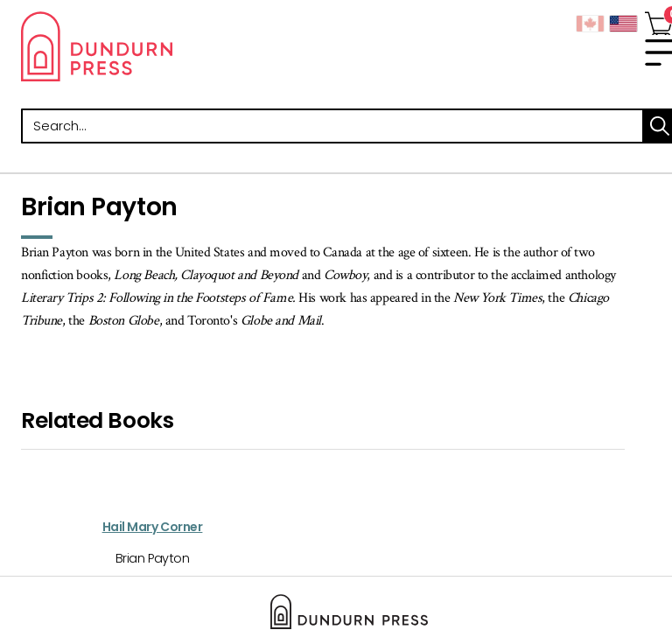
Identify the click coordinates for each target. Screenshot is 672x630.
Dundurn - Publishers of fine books (178, 46)
